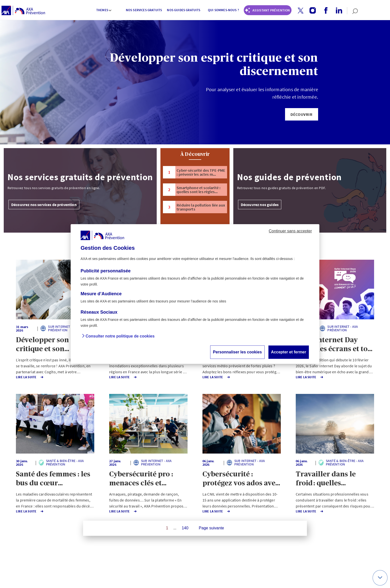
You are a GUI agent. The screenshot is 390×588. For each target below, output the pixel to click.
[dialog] (195, 294)
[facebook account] (324, 11)
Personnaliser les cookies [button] (237, 352)
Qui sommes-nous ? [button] (223, 10)
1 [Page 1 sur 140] (167, 528)
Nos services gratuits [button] (144, 10)
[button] (301, 11)
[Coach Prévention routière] (268, 10)
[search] (353, 11)
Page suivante (211, 528)
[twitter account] (299, 11)
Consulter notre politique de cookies (120, 336)
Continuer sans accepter (290, 231)
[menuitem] (104, 11)
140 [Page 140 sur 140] (185, 528)
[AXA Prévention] (23, 11)
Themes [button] (104, 10)
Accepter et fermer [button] (289, 352)
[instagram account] (311, 11)
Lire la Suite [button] (30, 377)
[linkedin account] (337, 11)
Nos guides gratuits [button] (184, 10)
